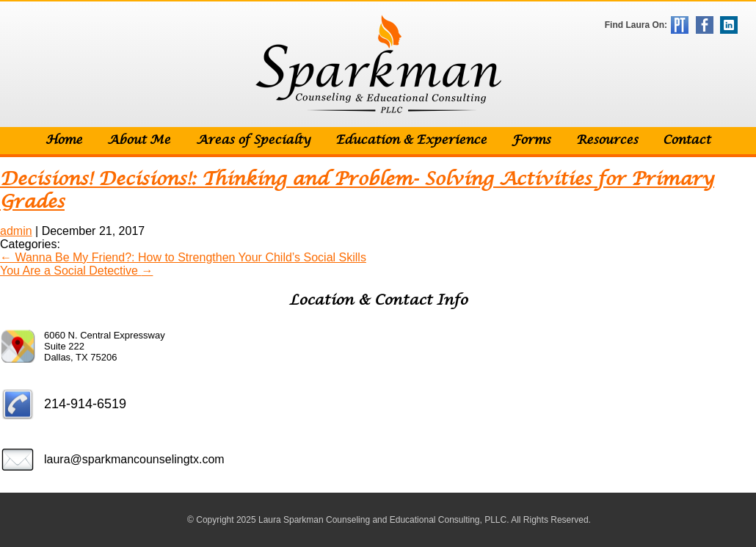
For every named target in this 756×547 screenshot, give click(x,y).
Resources (607, 141)
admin (16, 231)
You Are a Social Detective (76, 271)
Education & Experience (411, 141)
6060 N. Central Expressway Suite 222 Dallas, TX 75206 (105, 346)
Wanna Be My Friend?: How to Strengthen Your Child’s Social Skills (183, 257)
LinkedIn (729, 25)
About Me (139, 141)
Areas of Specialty (253, 141)
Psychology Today (680, 25)
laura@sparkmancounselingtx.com (134, 459)
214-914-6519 (85, 404)
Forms (531, 141)
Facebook (705, 25)
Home (64, 141)
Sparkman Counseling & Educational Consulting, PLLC (378, 64)
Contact (687, 141)
